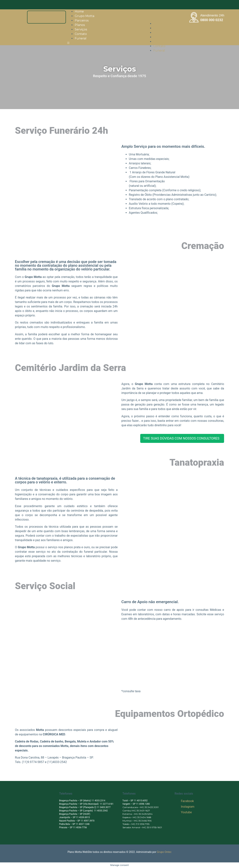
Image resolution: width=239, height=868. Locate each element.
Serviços (159, 42)
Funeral (81, 38)
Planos (158, 37)
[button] (128, 43)
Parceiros (160, 33)
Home (158, 24)
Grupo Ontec (164, 852)
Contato (159, 46)
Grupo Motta (163, 28)
